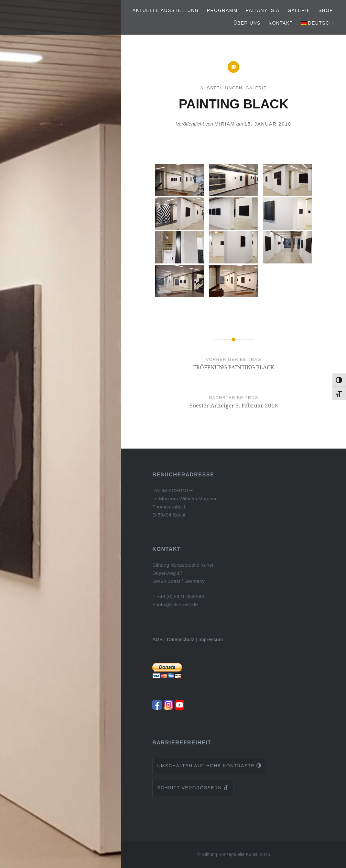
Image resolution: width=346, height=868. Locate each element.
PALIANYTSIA (263, 10)
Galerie (299, 10)
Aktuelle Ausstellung (165, 10)
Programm (222, 10)
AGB (157, 639)
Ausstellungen (221, 88)
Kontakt (281, 23)
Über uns (247, 23)
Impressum (211, 639)
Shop (326, 10)
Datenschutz (181, 639)
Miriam (225, 124)
